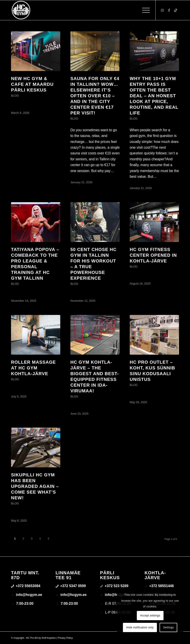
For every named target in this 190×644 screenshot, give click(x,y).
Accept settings (150, 616)
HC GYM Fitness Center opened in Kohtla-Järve (153, 255)
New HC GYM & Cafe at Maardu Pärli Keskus (32, 84)
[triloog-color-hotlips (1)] (21, 10)
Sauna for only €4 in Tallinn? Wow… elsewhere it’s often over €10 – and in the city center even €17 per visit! (95, 96)
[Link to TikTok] (176, 10)
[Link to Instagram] (162, 10)
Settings (168, 627)
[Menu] (144, 10)
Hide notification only (140, 627)
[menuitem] (144, 10)
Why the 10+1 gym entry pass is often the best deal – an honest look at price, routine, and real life (154, 96)
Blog (15, 96)
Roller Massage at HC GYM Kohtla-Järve (33, 368)
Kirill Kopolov (49, 638)
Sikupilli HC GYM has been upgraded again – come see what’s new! (35, 486)
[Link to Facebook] (169, 10)
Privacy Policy (65, 638)
